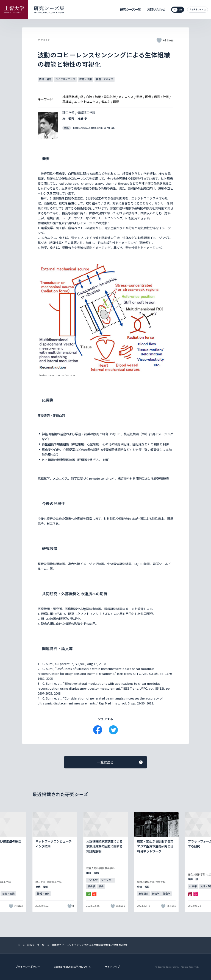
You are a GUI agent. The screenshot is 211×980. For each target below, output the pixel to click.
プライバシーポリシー (28, 967)
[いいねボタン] (159, 40)
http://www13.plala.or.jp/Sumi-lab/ (94, 128)
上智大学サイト (197, 9)
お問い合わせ (156, 9)
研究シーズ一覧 (131, 9)
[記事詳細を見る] (55, 862)
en (180, 10)
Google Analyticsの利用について (73, 967)
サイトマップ (112, 967)
